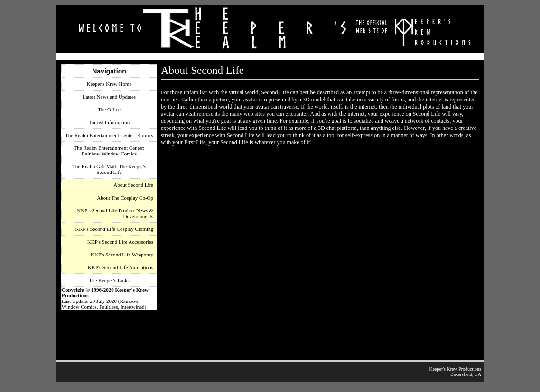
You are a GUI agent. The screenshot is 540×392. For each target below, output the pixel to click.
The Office (109, 109)
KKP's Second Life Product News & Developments (115, 213)
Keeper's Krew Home (109, 84)
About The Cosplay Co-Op (125, 198)
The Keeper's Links (109, 280)
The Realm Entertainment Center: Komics (109, 135)
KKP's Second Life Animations (121, 267)
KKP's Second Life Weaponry (122, 255)
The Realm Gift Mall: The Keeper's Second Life (109, 169)
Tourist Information (109, 122)
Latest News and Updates (109, 97)
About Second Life (133, 185)
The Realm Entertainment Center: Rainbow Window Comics (109, 151)
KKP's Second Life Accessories (120, 242)
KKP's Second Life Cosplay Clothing (114, 229)
